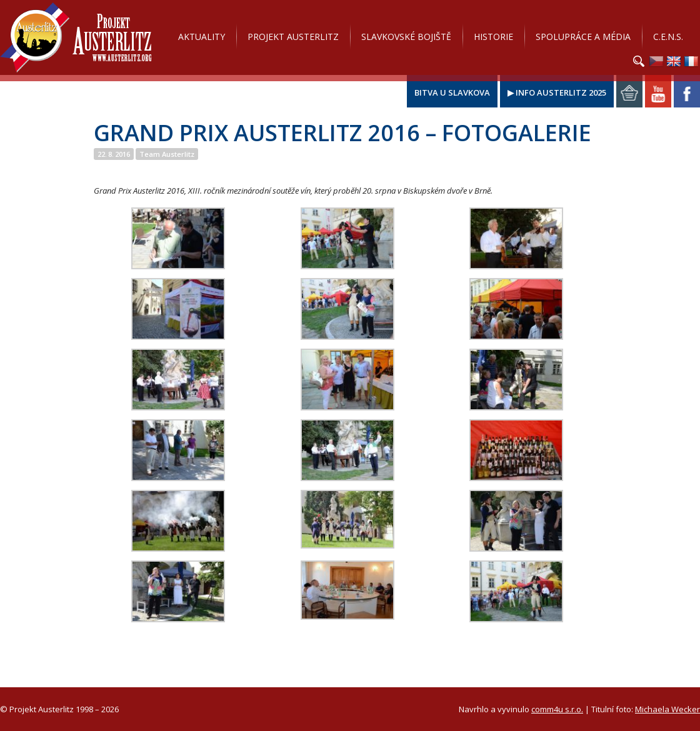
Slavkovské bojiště (406, 37)
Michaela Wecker (667, 709)
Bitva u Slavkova (452, 92)
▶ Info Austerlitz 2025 (557, 92)
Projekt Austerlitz (76, 37)
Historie (493, 37)
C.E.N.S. (668, 37)
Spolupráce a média (583, 37)
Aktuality (202, 37)
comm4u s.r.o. (557, 709)
